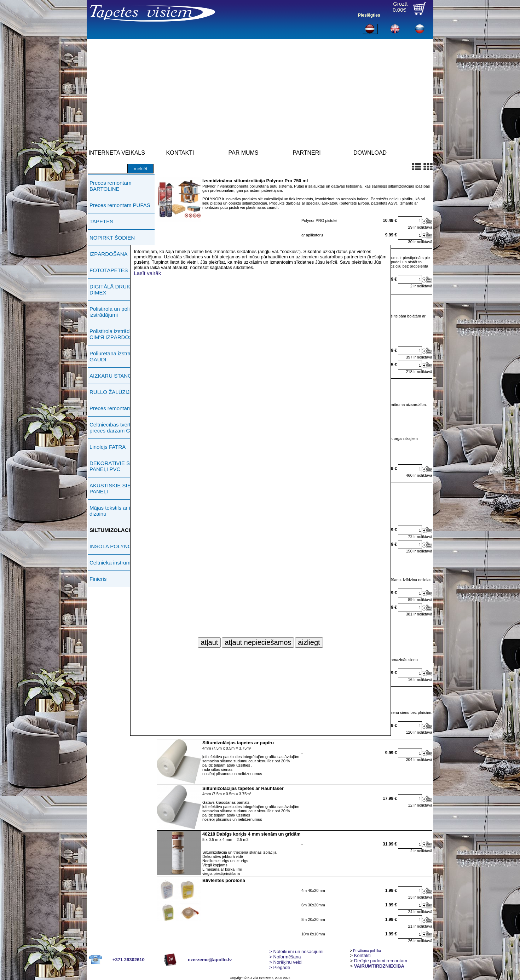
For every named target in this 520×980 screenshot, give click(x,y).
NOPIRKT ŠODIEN (112, 238)
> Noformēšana (285, 957)
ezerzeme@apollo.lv (210, 960)
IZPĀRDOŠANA (109, 254)
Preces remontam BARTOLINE (110, 186)
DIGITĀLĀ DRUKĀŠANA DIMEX (119, 290)
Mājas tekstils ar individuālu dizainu (122, 511)
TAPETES (101, 221)
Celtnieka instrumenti (114, 563)
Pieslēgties (369, 15)
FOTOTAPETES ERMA (117, 270)
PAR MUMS (243, 153)
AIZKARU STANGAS (114, 376)
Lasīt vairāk (148, 273)
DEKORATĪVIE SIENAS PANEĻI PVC (118, 466)
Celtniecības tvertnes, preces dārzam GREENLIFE (123, 428)
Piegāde (280, 967)
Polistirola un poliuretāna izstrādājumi (119, 312)
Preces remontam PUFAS (120, 205)
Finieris (98, 579)
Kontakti (362, 955)
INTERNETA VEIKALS (117, 153)
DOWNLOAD (370, 153)
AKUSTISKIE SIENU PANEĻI (114, 488)
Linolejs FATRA (108, 447)
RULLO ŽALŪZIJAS (113, 392)
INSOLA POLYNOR (113, 546)
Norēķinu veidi (286, 962)
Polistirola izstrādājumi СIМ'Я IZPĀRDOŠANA (117, 334)
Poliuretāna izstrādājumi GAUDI (118, 356)
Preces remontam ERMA (119, 408)
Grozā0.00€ (400, 7)
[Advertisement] (260, 92)
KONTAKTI (180, 153)
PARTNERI (307, 153)
